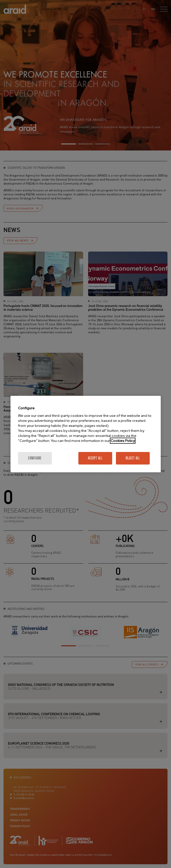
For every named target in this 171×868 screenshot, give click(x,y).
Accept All (95, 458)
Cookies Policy (123, 441)
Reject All (133, 458)
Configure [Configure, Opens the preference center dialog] (35, 458)
